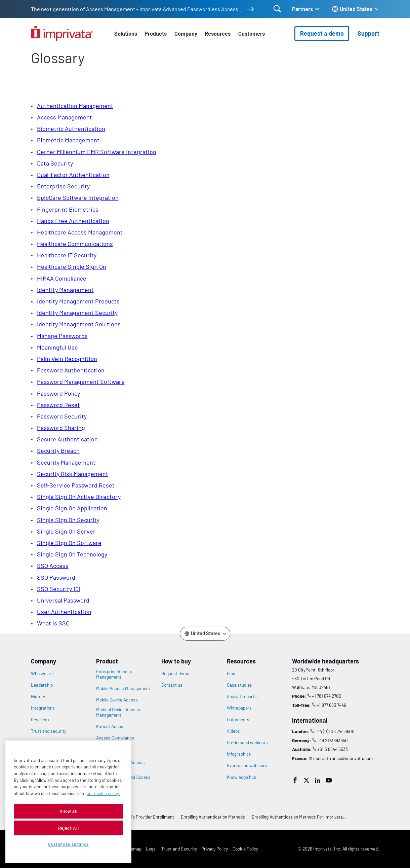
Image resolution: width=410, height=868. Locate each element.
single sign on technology (72, 554)
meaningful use (57, 347)
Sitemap (133, 849)
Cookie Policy (245, 849)
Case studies (239, 685)
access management (65, 117)
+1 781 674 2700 (327, 696)
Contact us (172, 685)
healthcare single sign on (72, 266)
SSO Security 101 (59, 589)
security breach (58, 450)
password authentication (71, 370)
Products (156, 33)
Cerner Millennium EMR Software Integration (97, 152)
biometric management (68, 140)
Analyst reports (242, 696)
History (38, 696)
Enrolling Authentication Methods (213, 817)
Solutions (126, 33)
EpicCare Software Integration (78, 197)
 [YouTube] (329, 780)
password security (62, 416)
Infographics (239, 754)
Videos (233, 731)
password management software (81, 382)
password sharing (61, 428)
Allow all (69, 830)
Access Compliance (115, 738)
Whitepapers (239, 708)
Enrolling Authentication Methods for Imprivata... (299, 817)
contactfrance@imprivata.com (343, 758)
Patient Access (111, 726)
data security (55, 163)
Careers (39, 743)
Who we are (42, 674)
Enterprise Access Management (114, 674)
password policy (58, 393)
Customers (252, 33)
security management (66, 462)
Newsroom (42, 754)
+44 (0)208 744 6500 (335, 731)
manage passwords (62, 336)
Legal (151, 849)
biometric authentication (71, 129)
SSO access (53, 566)
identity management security (77, 313)
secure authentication (67, 439)
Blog (231, 674)
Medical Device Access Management (118, 712)
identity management (65, 290)
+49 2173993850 (332, 740)
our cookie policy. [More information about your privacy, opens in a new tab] (103, 812)
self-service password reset (76, 485)
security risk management (73, 474)
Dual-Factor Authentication (73, 175)
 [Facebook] (295, 780)
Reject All (69, 847)
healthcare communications (75, 244)
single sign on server (66, 531)
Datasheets (238, 720)
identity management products (78, 301)
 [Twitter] (306, 780)
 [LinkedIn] (318, 780)
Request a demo (322, 33)
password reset (58, 405)
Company (186, 33)
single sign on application (72, 508)
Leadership (42, 685)
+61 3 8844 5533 (333, 749)
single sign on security (68, 520)
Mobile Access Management (123, 688)
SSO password (56, 577)
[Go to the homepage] (62, 33)
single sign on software (69, 543)
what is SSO (53, 623)
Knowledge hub (241, 777)
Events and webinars (247, 765)
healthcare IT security (67, 255)
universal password (63, 600)
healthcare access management (80, 232)
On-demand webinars (247, 743)
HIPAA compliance (62, 278)
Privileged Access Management (113, 750)
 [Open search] (277, 9)
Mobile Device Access (117, 700)
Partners (302, 9)
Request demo (175, 674)
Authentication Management (75, 106)
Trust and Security (179, 849)
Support (368, 33)
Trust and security (49, 731)
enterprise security (63, 186)
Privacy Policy (215, 849)
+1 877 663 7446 (331, 705)
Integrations (43, 708)
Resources (218, 33)
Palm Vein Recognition (67, 359)
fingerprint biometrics (68, 209)
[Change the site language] (356, 9)
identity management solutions (79, 324)
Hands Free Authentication (73, 221)
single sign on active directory (79, 497)
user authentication (64, 612)
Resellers (40, 720)
